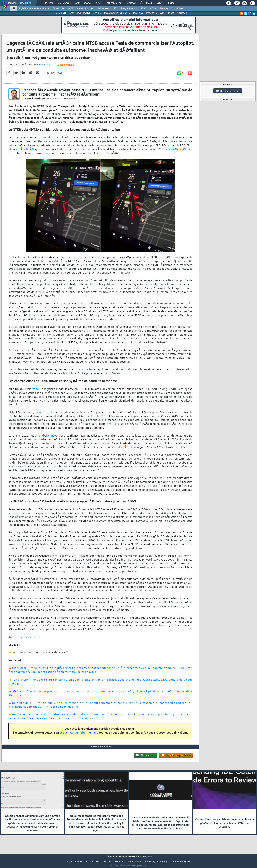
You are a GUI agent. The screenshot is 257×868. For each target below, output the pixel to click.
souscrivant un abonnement (79, 735)
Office (153, 9)
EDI (115, 9)
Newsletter (115, 3)
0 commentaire (66, 67)
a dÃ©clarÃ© (25, 152)
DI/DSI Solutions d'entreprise (34, 9)
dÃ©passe (130, 450)
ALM (71, 9)
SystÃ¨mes (178, 9)
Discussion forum (228, 91)
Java (92, 9)
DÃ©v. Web (104, 9)
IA (63, 9)
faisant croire (45, 415)
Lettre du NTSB (30, 640)
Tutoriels (64, 3)
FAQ (78, 3)
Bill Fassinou (45, 67)
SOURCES (138, 13)
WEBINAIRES (83, 13)
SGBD (143, 9)
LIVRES (97, 13)
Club (171, 3)
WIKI (163, 13)
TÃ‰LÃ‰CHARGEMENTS (117, 13)
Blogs (88, 3)
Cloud (56, 9)
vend (36, 392)
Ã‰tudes (146, 3)
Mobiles (164, 9)
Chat (99, 3)
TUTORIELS (60, 13)
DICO (171, 13)
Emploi (132, 3)
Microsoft (82, 9)
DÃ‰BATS (152, 13)
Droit (160, 3)
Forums (49, 3)
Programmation (129, 9)
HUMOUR (182, 13)
